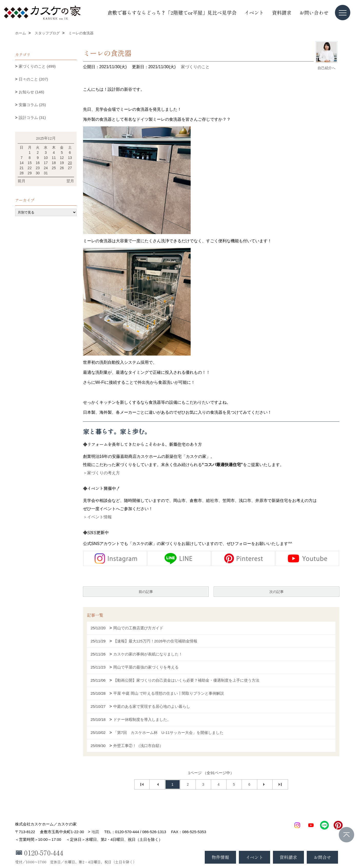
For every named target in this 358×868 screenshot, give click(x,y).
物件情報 (220, 857)
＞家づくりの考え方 (101, 473)
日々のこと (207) (33, 79)
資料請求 (282, 12)
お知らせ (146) (31, 92)
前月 (22, 181)
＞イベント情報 (97, 517)
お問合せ (322, 857)
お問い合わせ (314, 12)
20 (70, 163)
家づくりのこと (195, 67)
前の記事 (146, 592)
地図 (95, 832)
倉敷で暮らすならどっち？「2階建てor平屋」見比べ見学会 (172, 12)
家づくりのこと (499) (37, 66)
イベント (254, 12)
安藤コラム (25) (32, 105)
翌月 (70, 181)
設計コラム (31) (32, 118)
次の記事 (277, 592)
